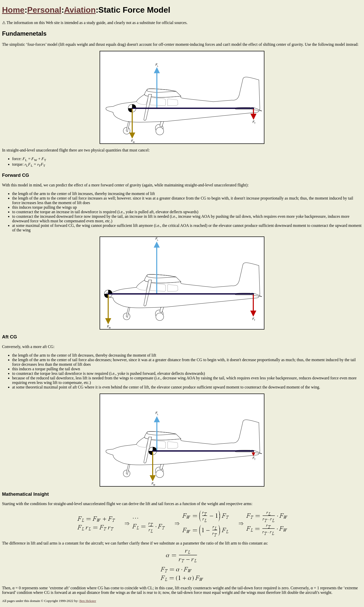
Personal (44, 10)
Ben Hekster (88, 601)
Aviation (80, 10)
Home (13, 10)
